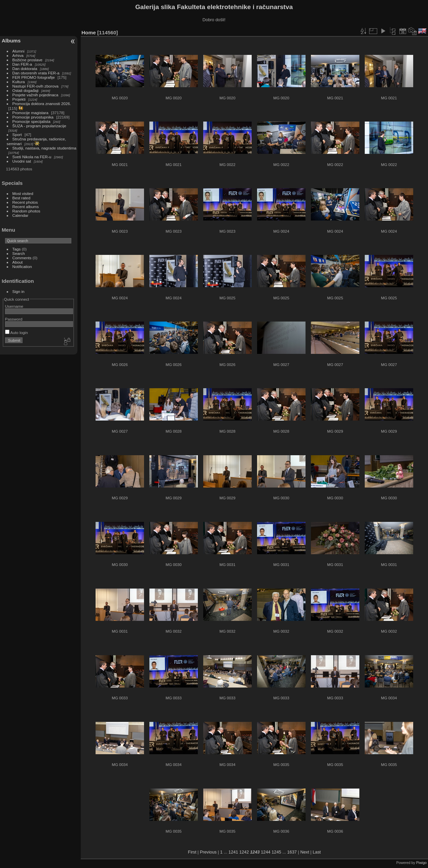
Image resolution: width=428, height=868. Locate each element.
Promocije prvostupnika (33, 117)
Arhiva (18, 55)
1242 (244, 852)
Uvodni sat (22, 161)
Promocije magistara (30, 113)
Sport (17, 135)
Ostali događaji (26, 90)
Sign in (19, 291)
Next (305, 852)
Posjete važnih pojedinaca (35, 95)
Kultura (19, 82)
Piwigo (421, 863)
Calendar (21, 215)
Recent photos (25, 202)
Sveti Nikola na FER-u (32, 157)
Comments (22, 258)
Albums (11, 41)
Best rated (22, 198)
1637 (292, 852)
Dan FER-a (22, 64)
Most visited (23, 193)
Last (317, 852)
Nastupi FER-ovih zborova (35, 86)
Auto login (16, 332)
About (18, 262)
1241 (233, 852)
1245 (276, 852)
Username (14, 306)
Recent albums (26, 207)
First (192, 852)
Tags (17, 249)
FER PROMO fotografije (34, 77)
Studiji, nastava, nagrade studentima (44, 148)
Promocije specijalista (31, 121)
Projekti (19, 99)
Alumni (19, 51)
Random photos (26, 211)
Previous (208, 852)
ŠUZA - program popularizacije (39, 126)
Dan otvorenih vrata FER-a (36, 73)
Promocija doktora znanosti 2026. (42, 104)
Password (14, 319)
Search (19, 253)
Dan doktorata (25, 69)
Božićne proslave (28, 60)
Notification (22, 266)
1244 (265, 852)
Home (89, 32)
